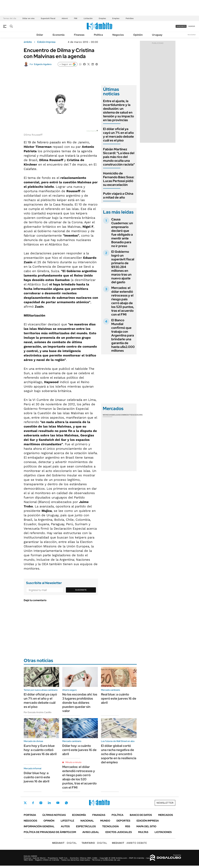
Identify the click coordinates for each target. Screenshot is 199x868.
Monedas (108, 415)
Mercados (166, 815)
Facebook (33, 803)
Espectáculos (86, 826)
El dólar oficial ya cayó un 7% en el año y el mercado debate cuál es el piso (118, 135)
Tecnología (110, 826)
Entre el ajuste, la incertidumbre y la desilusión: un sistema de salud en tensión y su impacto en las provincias (118, 111)
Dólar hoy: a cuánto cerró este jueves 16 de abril (79, 750)
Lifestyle (67, 821)
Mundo (105, 821)
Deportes (123, 821)
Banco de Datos (141, 815)
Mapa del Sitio (146, 826)
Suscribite (81, 590)
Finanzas (79, 35)
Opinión (138, 35)
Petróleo (130, 18)
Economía (59, 35)
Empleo (102, 18)
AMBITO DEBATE (129, 843)
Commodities (127, 415)
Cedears (138, 415)
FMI (76, 18)
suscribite (181, 26)
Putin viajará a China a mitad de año (118, 196)
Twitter (25, 803)
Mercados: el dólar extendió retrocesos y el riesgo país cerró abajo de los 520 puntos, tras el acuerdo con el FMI (123, 301)
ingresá (192, 26)
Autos (65, 826)
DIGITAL (64, 843)
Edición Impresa (148, 821)
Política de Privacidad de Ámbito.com (50, 832)
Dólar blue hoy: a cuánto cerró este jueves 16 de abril (37, 777)
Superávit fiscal (48, 18)
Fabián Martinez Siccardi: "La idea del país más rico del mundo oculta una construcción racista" (119, 157)
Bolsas (116, 415)
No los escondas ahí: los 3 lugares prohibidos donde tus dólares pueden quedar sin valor (80, 703)
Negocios (118, 35)
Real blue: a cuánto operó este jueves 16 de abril (119, 698)
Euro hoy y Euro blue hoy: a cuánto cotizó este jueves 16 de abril (40, 750)
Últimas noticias (54, 815)
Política (98, 35)
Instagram (41, 803)
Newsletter (192, 35)
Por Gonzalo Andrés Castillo (38, 712)
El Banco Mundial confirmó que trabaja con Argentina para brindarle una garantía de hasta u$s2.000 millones (123, 335)
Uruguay (157, 35)
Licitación (88, 18)
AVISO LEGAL (91, 832)
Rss (128, 826)
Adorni (65, 18)
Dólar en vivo (28, 18)
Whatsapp (66, 803)
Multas (143, 832)
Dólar (40, 35)
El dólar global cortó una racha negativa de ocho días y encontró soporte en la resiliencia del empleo (119, 754)
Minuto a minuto (73, 762)
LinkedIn (49, 803)
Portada (30, 815)
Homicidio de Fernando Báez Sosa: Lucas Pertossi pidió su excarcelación (119, 179)
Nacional (87, 821)
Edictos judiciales (119, 832)
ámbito (28, 42)
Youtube (58, 803)
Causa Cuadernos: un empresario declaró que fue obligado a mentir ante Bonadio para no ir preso (122, 233)
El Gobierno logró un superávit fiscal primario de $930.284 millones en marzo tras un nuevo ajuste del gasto (123, 267)
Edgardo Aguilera (43, 64)
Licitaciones (163, 832)
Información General (39, 826)
